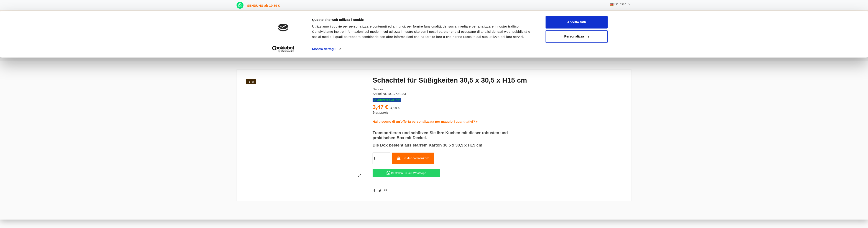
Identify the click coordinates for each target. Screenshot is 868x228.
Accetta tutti (577, 11)
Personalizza (577, 26)
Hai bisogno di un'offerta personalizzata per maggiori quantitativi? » (425, 121)
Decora (378, 89)
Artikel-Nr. (380, 94)
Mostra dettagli (324, 38)
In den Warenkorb (413, 158)
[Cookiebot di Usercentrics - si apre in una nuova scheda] (283, 38)
